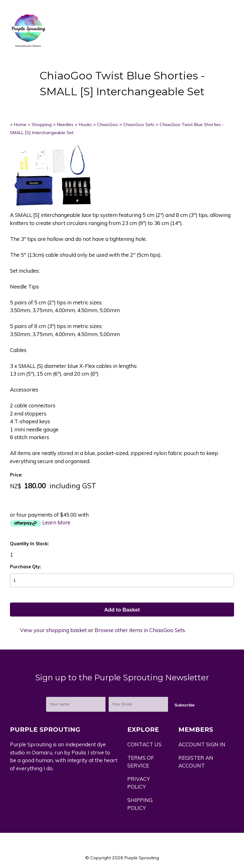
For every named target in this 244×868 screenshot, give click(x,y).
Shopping (42, 124)
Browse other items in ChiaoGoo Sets (140, 630)
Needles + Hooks (74, 124)
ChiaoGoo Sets (139, 124)
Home (20, 124)
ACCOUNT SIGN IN (202, 744)
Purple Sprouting (142, 858)
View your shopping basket (53, 630)
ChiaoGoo (108, 124)
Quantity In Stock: (29, 544)
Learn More (56, 522)
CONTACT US (144, 744)
